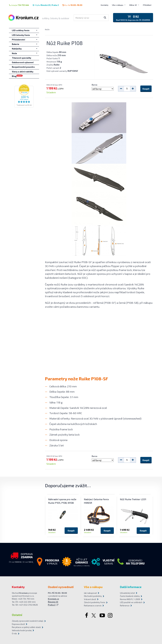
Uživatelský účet (127, 593)
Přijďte (46, 5)
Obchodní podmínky (93, 596)
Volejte (19, 5)
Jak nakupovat (90, 593)
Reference (125, 606)
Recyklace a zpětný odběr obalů (26, 627)
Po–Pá (72, 5)
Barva (94, 85)
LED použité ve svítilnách (131, 602)
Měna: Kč (133, 5)
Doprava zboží (18, 624)
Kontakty (105, 5)
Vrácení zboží (90, 599)
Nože (47, 29)
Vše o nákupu (118, 5)
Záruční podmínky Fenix (95, 602)
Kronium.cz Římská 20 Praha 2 (53, 602)
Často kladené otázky (130, 596)
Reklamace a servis (93, 606)
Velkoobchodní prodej (22, 630)
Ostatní (17, 615)
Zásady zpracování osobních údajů (28, 621)
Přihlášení (147, 5)
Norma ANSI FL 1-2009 (130, 599)
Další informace (131, 587)
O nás (14, 633)
